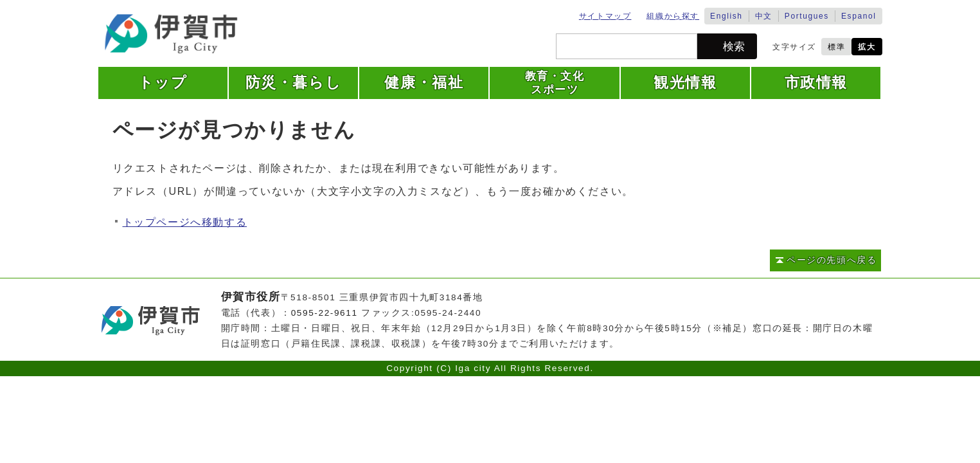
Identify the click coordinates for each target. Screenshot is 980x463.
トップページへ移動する (185, 222)
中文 (764, 16)
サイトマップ (605, 16)
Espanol (859, 16)
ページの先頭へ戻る (832, 260)
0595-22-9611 (325, 313)
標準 (836, 47)
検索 (734, 47)
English (726, 16)
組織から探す (673, 16)
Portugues (807, 16)
